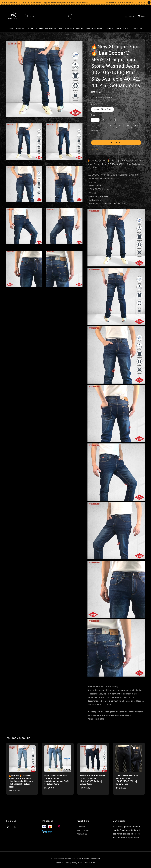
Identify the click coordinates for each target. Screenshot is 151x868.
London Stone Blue (102, 109)
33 (127, 120)
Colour (94, 104)
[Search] (68, 16)
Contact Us (137, 28)
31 (111, 120)
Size (93, 115)
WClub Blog (82, 834)
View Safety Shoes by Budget (99, 28)
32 (119, 120)
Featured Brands (46, 28)
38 (103, 126)
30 (103, 120)
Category (31, 28)
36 (95, 126)
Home (10, 28)
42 (120, 126)
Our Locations (83, 830)
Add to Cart (116, 143)
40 (111, 126)
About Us (20, 28)
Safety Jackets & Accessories (71, 28)
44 (128, 126)
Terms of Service (63, 863)
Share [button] (95, 150)
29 (95, 120)
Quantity (95, 131)
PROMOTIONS (122, 28)
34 (136, 120)
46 (136, 126)
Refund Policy (89, 863)
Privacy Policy (77, 863)
